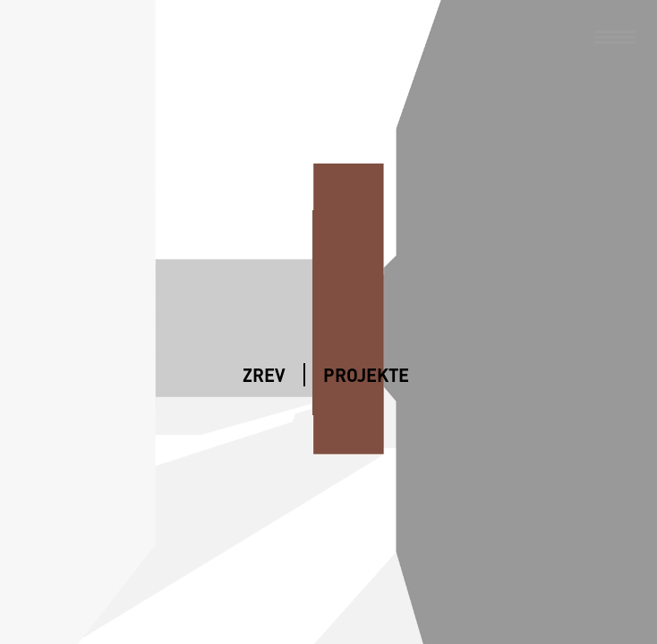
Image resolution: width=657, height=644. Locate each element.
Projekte (366, 375)
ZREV (264, 375)
